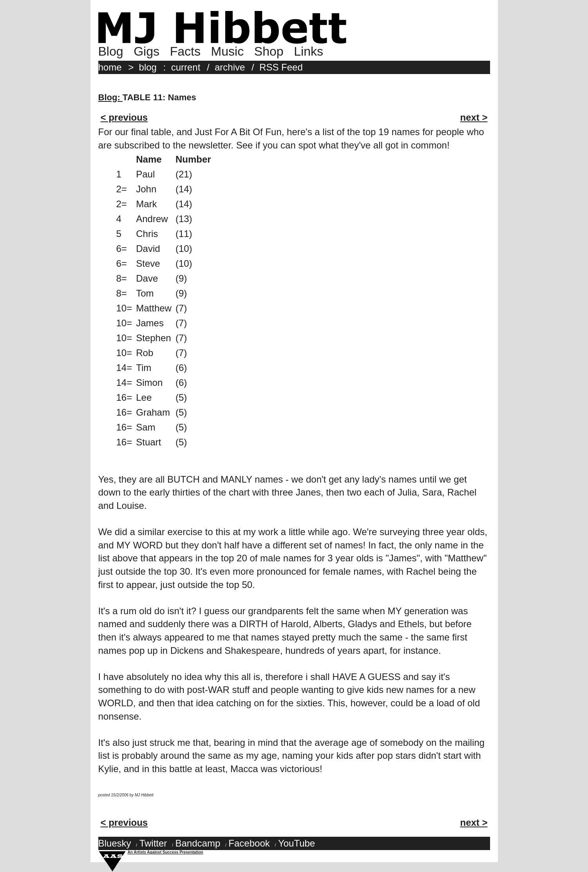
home (110, 67)
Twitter (153, 843)
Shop (269, 51)
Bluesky (115, 843)
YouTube (297, 843)
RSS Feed (281, 67)
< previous (124, 117)
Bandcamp (198, 843)
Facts (185, 51)
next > (474, 117)
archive (230, 67)
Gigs (147, 51)
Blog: (110, 97)
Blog (111, 51)
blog (148, 67)
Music (228, 51)
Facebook (249, 843)
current (186, 67)
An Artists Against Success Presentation (166, 852)
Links (308, 51)
